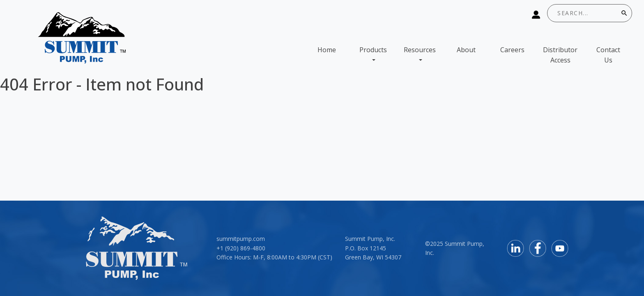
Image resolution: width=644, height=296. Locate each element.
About (466, 50)
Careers (512, 50)
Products (373, 50)
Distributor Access (560, 55)
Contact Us (608, 55)
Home (327, 50)
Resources (420, 50)
